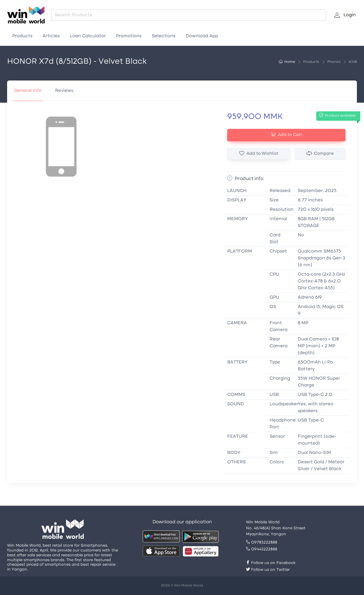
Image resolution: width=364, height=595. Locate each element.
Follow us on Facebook (271, 563)
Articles (51, 36)
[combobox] (189, 15)
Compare (320, 154)
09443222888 (262, 549)
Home (287, 62)
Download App (202, 36)
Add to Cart (286, 135)
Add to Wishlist (259, 154)
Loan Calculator (88, 36)
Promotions (129, 36)
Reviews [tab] (64, 91)
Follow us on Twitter (268, 570)
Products (22, 36)
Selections (164, 36)
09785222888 (262, 543)
